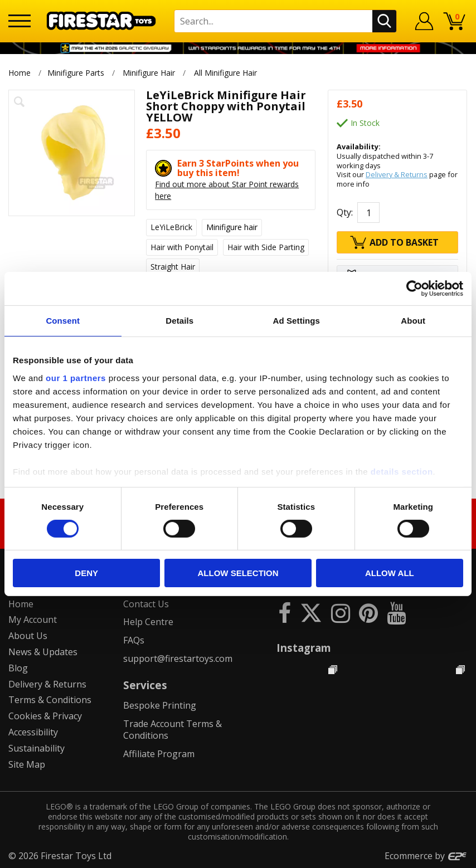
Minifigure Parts (76, 73)
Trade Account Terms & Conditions (173, 730)
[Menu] (20, 21)
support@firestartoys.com (178, 659)
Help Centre (148, 622)
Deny (86, 573)
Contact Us (146, 604)
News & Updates (43, 652)
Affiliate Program (159, 754)
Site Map (27, 764)
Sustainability (37, 748)
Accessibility (33, 732)
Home (20, 73)
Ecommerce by (426, 856)
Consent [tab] (63, 321)
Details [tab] (179, 321)
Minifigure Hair (149, 73)
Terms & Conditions (50, 700)
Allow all (390, 573)
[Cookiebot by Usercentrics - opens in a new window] (414, 289)
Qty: (345, 212)
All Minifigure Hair (225, 73)
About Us (28, 636)
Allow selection (238, 573)
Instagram (304, 648)
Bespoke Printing (160, 705)
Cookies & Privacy (45, 716)
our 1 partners (76, 377)
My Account (33, 620)
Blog (18, 668)
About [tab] (413, 321)
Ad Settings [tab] (297, 321)
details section (402, 471)
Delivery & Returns (397, 174)
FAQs (134, 640)
